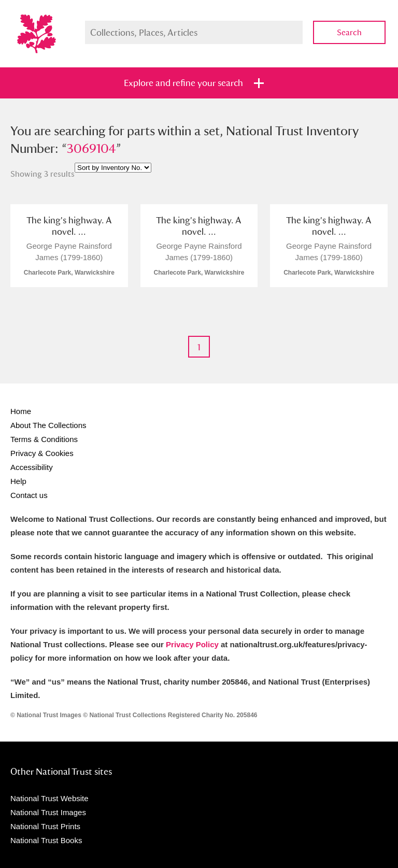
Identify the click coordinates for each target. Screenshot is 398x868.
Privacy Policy (192, 644)
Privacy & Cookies (42, 453)
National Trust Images (48, 812)
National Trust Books (46, 840)
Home (21, 411)
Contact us (29, 495)
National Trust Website (49, 798)
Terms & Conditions (44, 439)
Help (18, 481)
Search (349, 32)
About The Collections (48, 425)
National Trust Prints (45, 826)
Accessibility (32, 467)
